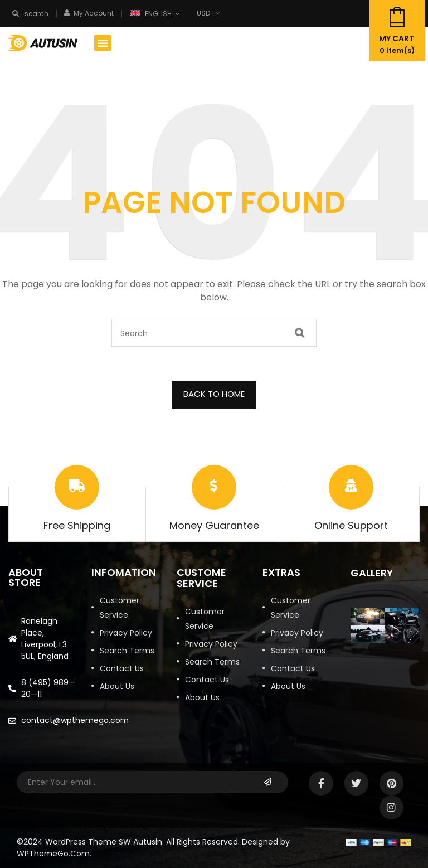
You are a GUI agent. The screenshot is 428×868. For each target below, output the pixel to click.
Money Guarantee (214, 525)
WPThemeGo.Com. (54, 854)
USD (203, 13)
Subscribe (268, 782)
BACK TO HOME (214, 394)
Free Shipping (77, 525)
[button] (103, 43)
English (152, 14)
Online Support (351, 525)
